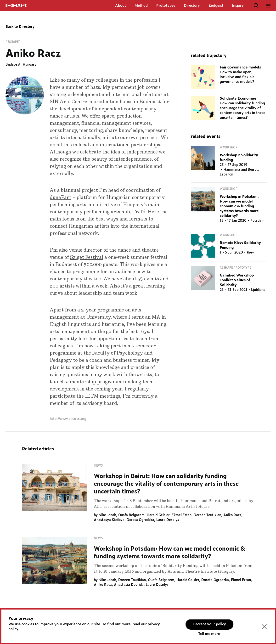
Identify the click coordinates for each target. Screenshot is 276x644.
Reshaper (13, 42)
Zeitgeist (216, 6)
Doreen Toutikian (207, 515)
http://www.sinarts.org (68, 419)
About (121, 6)
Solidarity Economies (238, 99)
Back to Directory (20, 27)
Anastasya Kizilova (109, 520)
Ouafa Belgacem (131, 515)
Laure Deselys (168, 520)
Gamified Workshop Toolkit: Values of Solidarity (237, 280)
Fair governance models (240, 67)
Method (141, 6)
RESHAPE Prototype (235, 268)
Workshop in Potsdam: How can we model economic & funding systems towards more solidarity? (239, 206)
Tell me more (209, 634)
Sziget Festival (87, 257)
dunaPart (61, 198)
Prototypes (166, 6)
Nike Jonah (107, 515)
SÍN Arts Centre (68, 102)
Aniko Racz (232, 515)
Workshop (229, 147)
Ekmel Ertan (182, 515)
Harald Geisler (158, 515)
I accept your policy (210, 624)
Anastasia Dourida (129, 585)
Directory (192, 6)
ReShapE (16, 6)
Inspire (238, 6)
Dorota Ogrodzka (140, 520)
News (98, 466)
